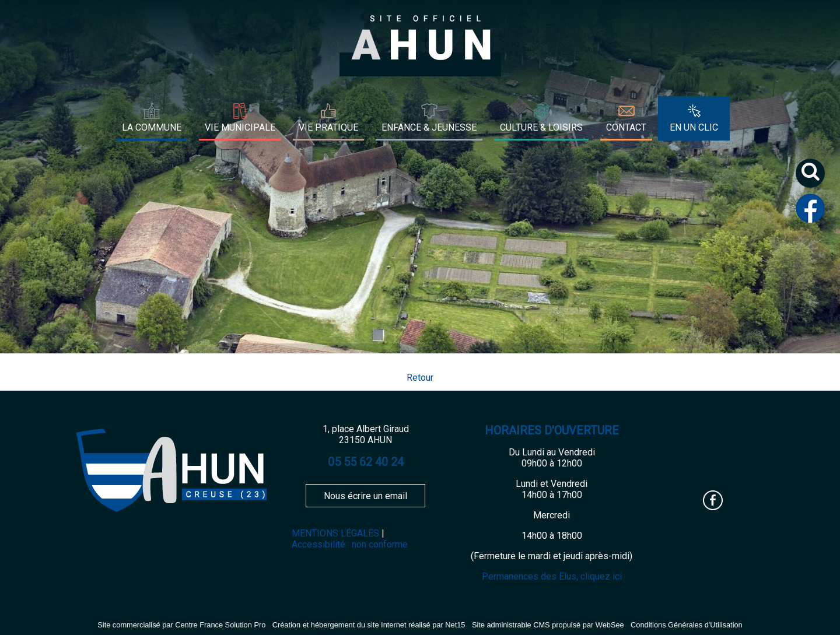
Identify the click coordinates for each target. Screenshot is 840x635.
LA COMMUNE (152, 127)
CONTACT (626, 127)
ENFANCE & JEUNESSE (429, 127)
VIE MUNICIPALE (240, 127)
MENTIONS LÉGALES (335, 533)
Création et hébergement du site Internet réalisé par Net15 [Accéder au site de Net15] (369, 625)
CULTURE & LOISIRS (541, 127)
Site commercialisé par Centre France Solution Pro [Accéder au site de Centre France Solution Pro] (181, 625)
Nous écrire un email (365, 496)
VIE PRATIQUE (328, 127)
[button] (815, 178)
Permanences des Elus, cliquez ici (552, 576)
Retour (420, 378)
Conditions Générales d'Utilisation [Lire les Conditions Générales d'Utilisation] (687, 625)
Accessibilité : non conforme (350, 544)
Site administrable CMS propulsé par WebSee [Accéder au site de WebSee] (548, 625)
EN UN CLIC (694, 127)
